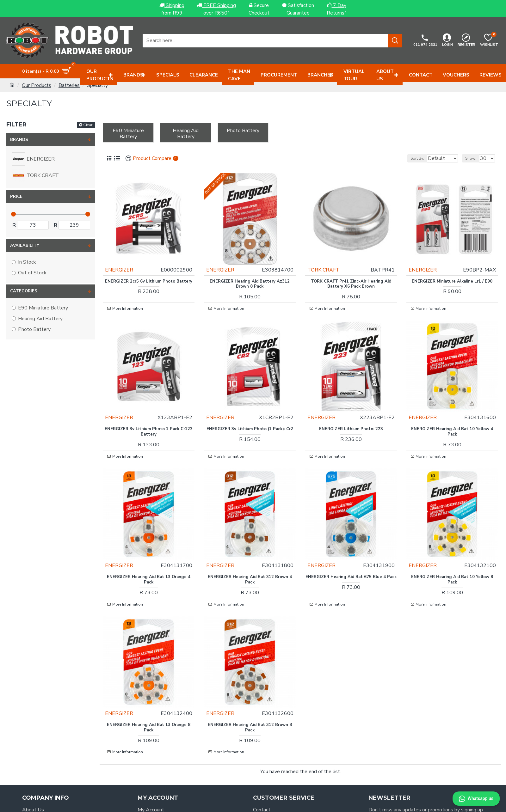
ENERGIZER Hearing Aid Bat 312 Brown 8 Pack (250, 681)
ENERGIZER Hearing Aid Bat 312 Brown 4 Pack (250, 546)
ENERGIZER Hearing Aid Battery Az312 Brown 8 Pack (250, 275)
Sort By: (409, 158)
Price (16, 197)
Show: (474, 158)
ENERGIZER (124, 260)
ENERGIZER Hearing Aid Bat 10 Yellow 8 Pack (452, 546)
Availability (25, 246)
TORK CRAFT (328, 260)
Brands (19, 140)
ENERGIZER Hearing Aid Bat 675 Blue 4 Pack (351, 546)
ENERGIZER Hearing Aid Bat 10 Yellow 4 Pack (452, 410)
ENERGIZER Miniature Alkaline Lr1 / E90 (452, 272)
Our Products (37, 85)
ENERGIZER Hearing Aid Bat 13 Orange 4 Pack (149, 546)
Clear (88, 125)
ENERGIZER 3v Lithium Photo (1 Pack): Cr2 (250, 410)
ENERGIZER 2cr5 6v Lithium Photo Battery (149, 275)
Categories (24, 291)
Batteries (69, 85)
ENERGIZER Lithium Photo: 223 (351, 407)
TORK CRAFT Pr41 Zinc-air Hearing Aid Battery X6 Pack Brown (351, 275)
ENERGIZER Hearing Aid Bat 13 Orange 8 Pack (149, 681)
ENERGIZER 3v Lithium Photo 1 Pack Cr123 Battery (149, 410)
